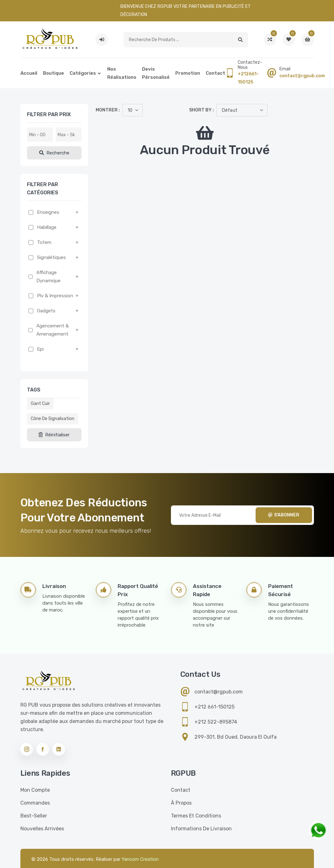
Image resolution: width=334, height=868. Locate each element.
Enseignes (48, 212)
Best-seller (34, 816)
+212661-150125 (248, 78)
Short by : (201, 110)
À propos (181, 803)
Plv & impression (55, 296)
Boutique (53, 73)
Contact (215, 73)
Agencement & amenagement (53, 330)
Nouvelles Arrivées (42, 829)
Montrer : (108, 110)
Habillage (47, 227)
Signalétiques (51, 257)
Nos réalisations (122, 73)
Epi (40, 349)
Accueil (29, 73)
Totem (44, 242)
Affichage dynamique (48, 277)
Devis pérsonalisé (156, 73)
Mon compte (35, 790)
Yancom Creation (140, 859)
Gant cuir (40, 404)
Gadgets (46, 311)
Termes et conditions (196, 816)
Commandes (35, 803)
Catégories (83, 73)
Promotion (188, 73)
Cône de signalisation (53, 419)
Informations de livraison (201, 829)
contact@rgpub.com (302, 76)
